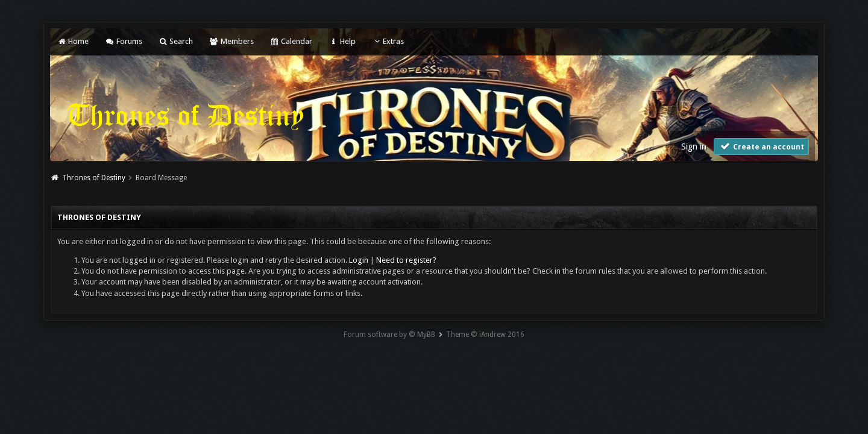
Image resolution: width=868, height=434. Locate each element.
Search (176, 41)
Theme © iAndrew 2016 (485, 335)
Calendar (291, 41)
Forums (123, 41)
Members (231, 41)
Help (342, 41)
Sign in (694, 146)
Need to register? (406, 260)
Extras (388, 41)
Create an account (761, 146)
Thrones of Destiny (94, 178)
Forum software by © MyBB (389, 335)
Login (359, 260)
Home (73, 41)
